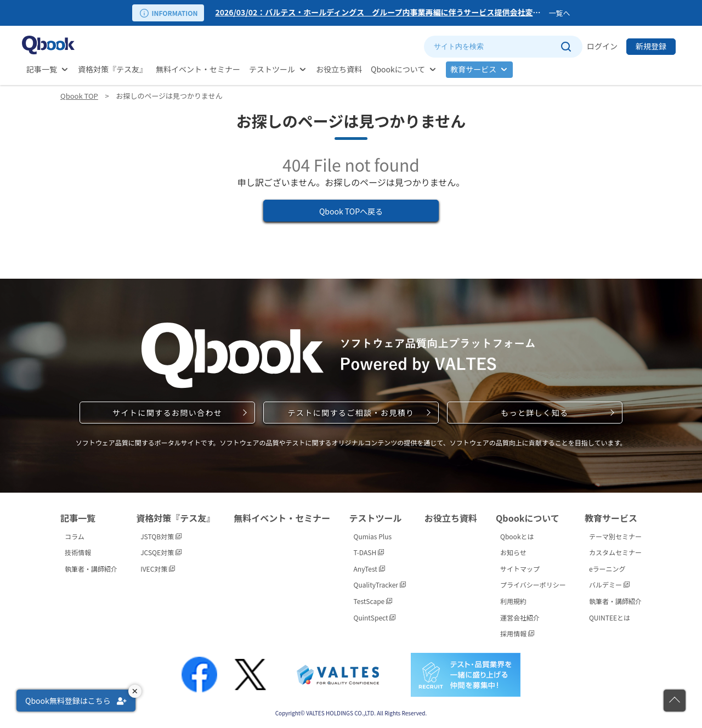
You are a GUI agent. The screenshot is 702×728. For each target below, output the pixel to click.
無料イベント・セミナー (198, 69)
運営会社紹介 (520, 617)
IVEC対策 (158, 569)
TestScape (373, 601)
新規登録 (651, 46)
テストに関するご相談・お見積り (351, 413)
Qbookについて (398, 69)
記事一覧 (42, 69)
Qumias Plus (373, 536)
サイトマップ (520, 569)
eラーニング (607, 569)
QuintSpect (375, 617)
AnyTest (369, 569)
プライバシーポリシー (533, 585)
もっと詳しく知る (534, 413)
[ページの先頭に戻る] (675, 701)
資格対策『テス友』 (112, 69)
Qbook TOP (79, 96)
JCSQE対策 (161, 552)
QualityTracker (380, 585)
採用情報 (517, 633)
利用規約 (513, 601)
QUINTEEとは (610, 617)
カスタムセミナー (615, 552)
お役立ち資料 (339, 69)
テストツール (272, 69)
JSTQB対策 (161, 536)
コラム (75, 536)
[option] (380, 13)
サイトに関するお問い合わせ (167, 413)
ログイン (602, 46)
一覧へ (559, 13)
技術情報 (78, 552)
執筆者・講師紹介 (91, 569)
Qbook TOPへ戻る (351, 211)
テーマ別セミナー (615, 536)
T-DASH (369, 552)
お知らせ (513, 552)
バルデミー (609, 585)
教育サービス (473, 69)
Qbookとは (517, 536)
